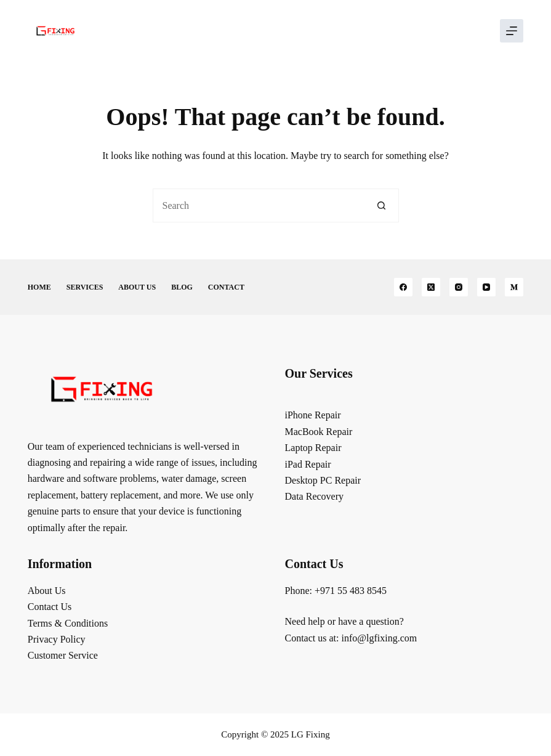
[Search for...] (259, 205)
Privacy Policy (57, 639)
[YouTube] (486, 287)
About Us (137, 287)
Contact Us (50, 607)
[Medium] (514, 287)
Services (85, 287)
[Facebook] (403, 287)
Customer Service (63, 655)
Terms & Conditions (68, 623)
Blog (182, 287)
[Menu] (512, 31)
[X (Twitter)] (431, 287)
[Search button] (382, 205)
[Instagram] (459, 287)
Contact (226, 287)
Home (39, 287)
